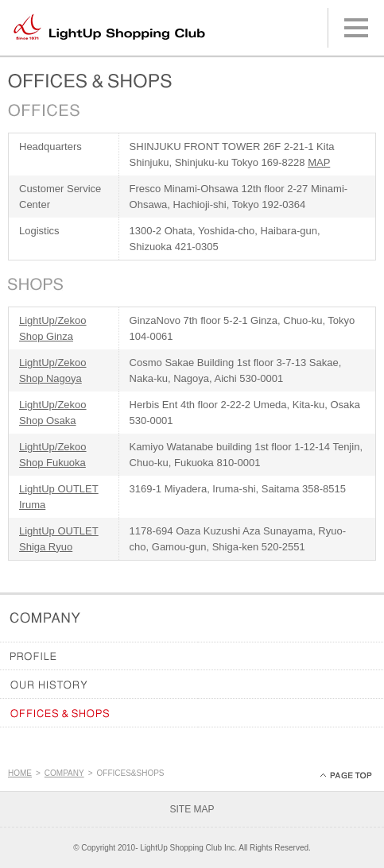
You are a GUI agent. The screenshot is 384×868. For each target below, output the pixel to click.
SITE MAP (192, 809)
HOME (20, 773)
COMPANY (64, 773)
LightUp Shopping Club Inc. (188, 848)
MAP (319, 162)
